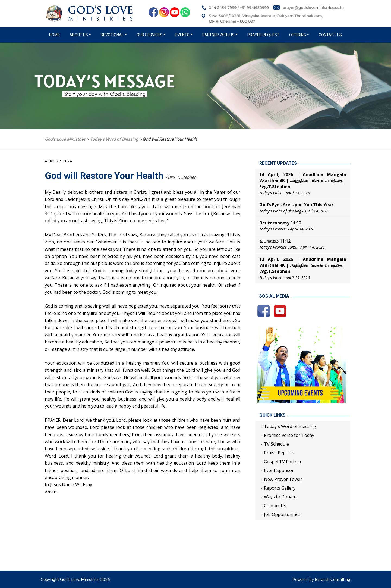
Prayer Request (263, 35)
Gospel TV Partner (283, 462)
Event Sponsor (279, 470)
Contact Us (330, 35)
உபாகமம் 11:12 (275, 241)
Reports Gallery (280, 488)
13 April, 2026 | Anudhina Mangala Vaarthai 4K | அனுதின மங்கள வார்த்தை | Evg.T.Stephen (303, 265)
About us (79, 35)
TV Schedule (276, 444)
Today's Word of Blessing (290, 426)
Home (56, 35)
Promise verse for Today (289, 435)
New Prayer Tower (283, 479)
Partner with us (218, 35)
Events (182, 35)
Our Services (149, 35)
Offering (298, 35)
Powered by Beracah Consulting (321, 579)
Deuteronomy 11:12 (280, 223)
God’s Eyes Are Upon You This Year (296, 205)
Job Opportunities (282, 514)
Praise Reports (279, 453)
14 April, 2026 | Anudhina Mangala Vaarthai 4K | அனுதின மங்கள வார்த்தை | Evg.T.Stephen (303, 181)
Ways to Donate (280, 497)
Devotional (112, 35)
